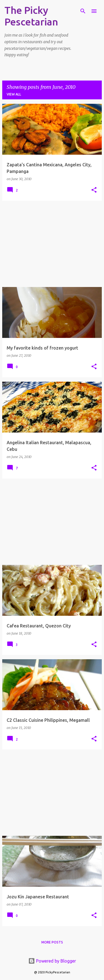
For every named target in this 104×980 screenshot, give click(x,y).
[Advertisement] (52, 244)
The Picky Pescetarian (31, 16)
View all (14, 94)
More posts (52, 942)
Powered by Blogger (52, 961)
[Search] (83, 11)
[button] (94, 190)
